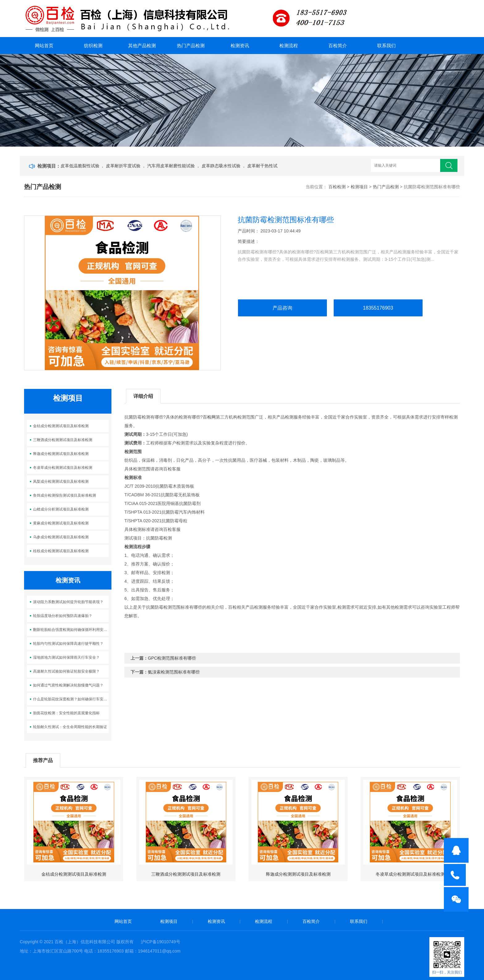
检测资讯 (240, 46)
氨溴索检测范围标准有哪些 (174, 672)
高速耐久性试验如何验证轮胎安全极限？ (66, 671)
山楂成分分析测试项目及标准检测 (61, 509)
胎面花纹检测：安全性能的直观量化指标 (66, 713)
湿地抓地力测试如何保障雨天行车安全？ (66, 657)
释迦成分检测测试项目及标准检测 (61, 454)
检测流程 (289, 46)
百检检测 (337, 187)
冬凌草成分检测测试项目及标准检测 (63, 468)
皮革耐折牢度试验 (124, 166)
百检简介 (338, 46)
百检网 (209, 417)
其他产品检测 (142, 46)
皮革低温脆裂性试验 (81, 166)
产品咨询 (282, 308)
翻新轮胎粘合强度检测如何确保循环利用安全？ (71, 630)
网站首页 (44, 46)
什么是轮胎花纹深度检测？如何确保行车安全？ (71, 699)
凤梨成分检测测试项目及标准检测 (61, 482)
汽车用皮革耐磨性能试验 (172, 166)
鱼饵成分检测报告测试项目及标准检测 (65, 495)
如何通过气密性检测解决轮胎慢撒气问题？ (68, 685)
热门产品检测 (191, 46)
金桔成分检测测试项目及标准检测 (61, 426)
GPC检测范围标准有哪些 (172, 658)
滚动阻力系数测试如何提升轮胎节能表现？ (68, 602)
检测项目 (359, 187)
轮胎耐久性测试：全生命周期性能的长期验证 (70, 727)
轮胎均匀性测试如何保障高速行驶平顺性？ (68, 644)
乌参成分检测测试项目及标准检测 (61, 537)
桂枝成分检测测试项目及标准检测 (61, 551)
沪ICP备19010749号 (161, 942)
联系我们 (386, 46)
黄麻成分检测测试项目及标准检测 (61, 523)
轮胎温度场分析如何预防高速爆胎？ (63, 616)
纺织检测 (93, 46)
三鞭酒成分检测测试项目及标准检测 (63, 440)
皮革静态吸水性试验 (222, 166)
